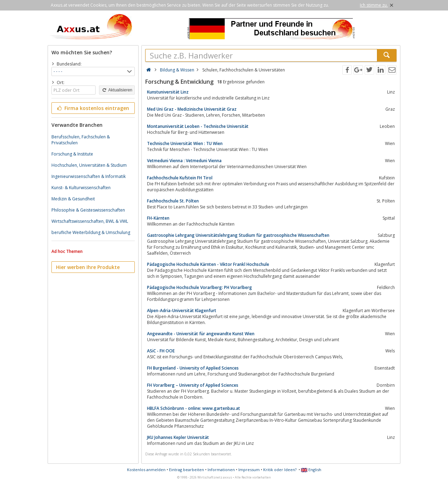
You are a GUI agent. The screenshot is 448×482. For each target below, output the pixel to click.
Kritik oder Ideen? (280, 470)
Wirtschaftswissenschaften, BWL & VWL (90, 221)
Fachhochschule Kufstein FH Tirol (180, 178)
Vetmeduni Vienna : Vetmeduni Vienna (184, 161)
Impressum (249, 470)
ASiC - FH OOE (161, 351)
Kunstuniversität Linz (168, 92)
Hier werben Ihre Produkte (88, 267)
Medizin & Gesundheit (73, 199)
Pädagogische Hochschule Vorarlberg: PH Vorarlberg (199, 287)
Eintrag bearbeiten (187, 470)
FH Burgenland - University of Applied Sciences (193, 368)
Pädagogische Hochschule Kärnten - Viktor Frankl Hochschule (208, 264)
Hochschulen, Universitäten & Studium (89, 165)
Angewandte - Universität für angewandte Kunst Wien (201, 334)
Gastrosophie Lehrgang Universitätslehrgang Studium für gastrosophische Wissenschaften (238, 235)
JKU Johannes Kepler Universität (178, 437)
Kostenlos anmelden (146, 470)
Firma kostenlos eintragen (93, 108)
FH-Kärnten (158, 218)
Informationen (221, 470)
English (311, 470)
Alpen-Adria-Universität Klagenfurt (182, 311)
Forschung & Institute (72, 154)
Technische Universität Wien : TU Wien (185, 143)
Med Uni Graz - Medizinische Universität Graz (192, 109)
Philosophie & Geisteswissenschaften (88, 210)
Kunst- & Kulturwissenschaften (81, 188)
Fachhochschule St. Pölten (173, 201)
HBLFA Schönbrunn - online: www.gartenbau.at (194, 408)
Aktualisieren (117, 90)
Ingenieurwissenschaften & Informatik (89, 176)
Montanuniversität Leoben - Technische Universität (198, 126)
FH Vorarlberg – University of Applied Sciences (193, 385)
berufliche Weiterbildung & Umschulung (91, 232)
